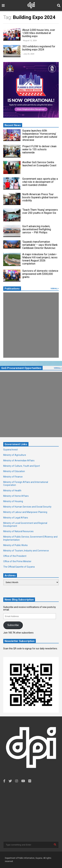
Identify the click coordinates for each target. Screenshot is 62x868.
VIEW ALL (55, 289)
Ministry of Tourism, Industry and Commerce (26, 551)
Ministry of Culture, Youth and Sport (22, 466)
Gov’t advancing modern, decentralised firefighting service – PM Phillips (37, 229)
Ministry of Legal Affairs (16, 518)
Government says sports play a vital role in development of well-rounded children (40, 182)
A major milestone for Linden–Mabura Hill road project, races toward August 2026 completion (40, 259)
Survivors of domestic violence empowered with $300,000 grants (40, 274)
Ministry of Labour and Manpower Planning (25, 512)
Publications (12, 289)
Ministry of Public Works (15, 545)
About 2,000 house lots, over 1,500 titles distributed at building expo (39, 33)
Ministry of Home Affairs (16, 496)
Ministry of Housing (13, 501)
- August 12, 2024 (29, 41)
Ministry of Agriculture (15, 455)
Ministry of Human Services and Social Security (27, 507)
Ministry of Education (14, 471)
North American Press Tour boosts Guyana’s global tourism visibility (40, 197)
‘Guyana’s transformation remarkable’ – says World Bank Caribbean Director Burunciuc (40, 245)
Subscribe (13, 625)
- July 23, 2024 (28, 54)
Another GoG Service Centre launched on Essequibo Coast (39, 164)
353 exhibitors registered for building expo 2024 (39, 48)
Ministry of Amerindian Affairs (19, 461)
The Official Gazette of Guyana (19, 567)
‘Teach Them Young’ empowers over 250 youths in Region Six (40, 211)
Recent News (13, 125)
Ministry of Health (12, 491)
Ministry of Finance (13, 477)
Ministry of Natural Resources (18, 531)
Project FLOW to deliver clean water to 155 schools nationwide (39, 149)
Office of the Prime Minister (17, 561)
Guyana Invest (10, 450)
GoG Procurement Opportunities (21, 368)
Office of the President (15, 556)
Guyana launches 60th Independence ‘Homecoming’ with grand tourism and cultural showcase (40, 135)
